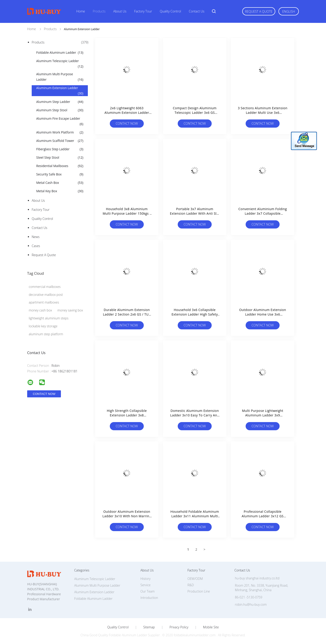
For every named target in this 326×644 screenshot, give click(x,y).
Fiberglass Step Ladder (60, 149)
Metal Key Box (60, 191)
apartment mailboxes (44, 302)
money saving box (70, 310)
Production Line (199, 591)
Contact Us (197, 11)
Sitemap (149, 627)
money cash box (40, 310)
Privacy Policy (179, 627)
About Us (120, 11)
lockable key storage (43, 326)
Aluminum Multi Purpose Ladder (60, 77)
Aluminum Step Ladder (60, 102)
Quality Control (170, 11)
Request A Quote (259, 11)
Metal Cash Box (60, 183)
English (289, 11)
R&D (191, 585)
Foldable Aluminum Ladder (60, 53)
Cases (36, 246)
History (145, 579)
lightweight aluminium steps (49, 318)
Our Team (147, 591)
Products (99, 11)
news (36, 237)
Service (145, 585)
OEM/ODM (195, 579)
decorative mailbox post (46, 295)
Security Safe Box (60, 174)
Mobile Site (211, 627)
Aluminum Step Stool (60, 110)
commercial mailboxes (45, 287)
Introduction (149, 598)
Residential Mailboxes (60, 166)
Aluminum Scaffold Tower (60, 141)
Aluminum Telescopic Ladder (60, 64)
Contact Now (127, 123)
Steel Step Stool (60, 158)
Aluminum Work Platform (60, 132)
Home (81, 11)
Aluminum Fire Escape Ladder (60, 122)
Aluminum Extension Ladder (60, 91)
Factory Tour (143, 11)
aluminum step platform (46, 334)
